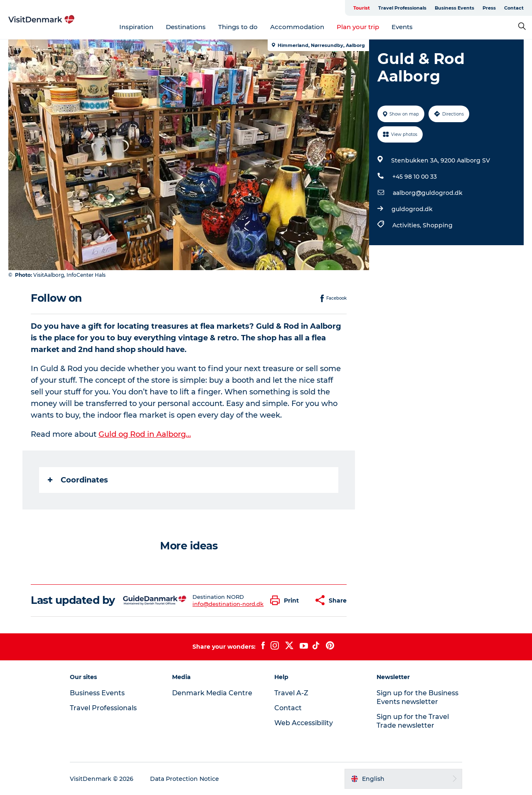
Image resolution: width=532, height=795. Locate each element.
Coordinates (78, 480)
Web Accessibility (304, 723)
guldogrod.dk (412, 209)
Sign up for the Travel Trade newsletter (413, 721)
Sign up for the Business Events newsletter (417, 697)
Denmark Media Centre (212, 693)
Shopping (438, 225)
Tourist (362, 8)
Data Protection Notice (185, 779)
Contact (514, 8)
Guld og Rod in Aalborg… (145, 434)
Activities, (408, 225)
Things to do (238, 27)
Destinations (186, 27)
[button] (287, 600)
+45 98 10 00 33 (415, 177)
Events (402, 27)
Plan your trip (358, 27)
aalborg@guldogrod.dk (428, 193)
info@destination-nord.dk (228, 604)
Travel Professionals (402, 8)
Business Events (454, 8)
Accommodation (297, 27)
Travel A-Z (291, 693)
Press (489, 8)
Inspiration (136, 27)
